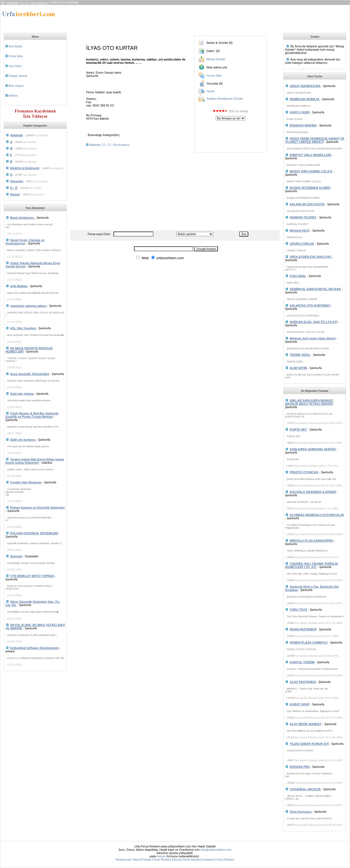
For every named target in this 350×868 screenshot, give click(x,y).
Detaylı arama (18, 76)
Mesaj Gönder (216, 59)
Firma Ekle (16, 56)
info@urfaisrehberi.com (216, 850)
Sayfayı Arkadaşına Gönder (225, 99)
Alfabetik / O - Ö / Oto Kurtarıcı (109, 145)
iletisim (13, 96)
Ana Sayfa (15, 46)
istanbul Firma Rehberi (219, 860)
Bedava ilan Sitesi (128, 860)
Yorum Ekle (214, 76)
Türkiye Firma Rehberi (156, 860)
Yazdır (211, 91)
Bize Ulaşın (16, 86)
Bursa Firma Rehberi (187, 860)
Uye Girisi (15, 66)
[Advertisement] (170, 17)
